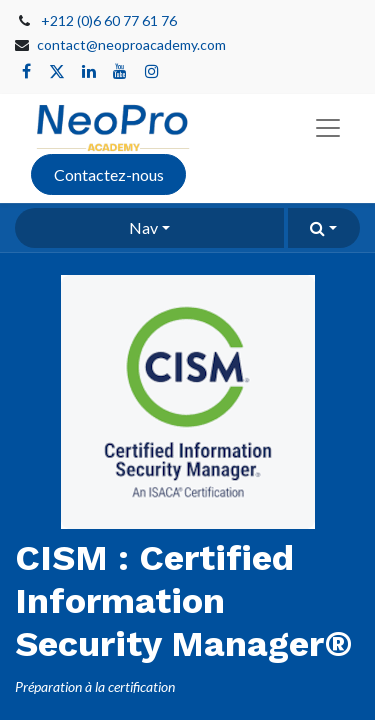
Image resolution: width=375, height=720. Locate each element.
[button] (324, 228)
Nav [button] (143, 227)
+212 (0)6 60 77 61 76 (109, 20)
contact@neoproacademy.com (131, 44)
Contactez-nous (109, 174)
